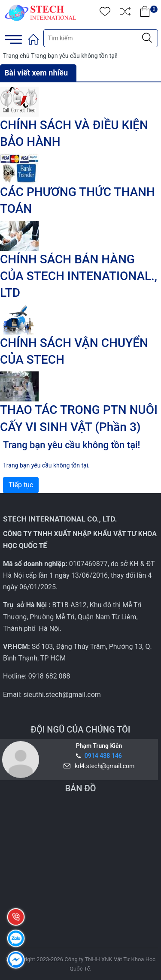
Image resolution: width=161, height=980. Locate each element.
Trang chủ (16, 56)
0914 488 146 (103, 756)
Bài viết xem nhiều (36, 73)
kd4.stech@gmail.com (103, 766)
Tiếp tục (21, 485)
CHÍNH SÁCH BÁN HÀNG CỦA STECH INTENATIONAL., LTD (79, 276)
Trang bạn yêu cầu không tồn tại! (74, 56)
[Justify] (147, 38)
